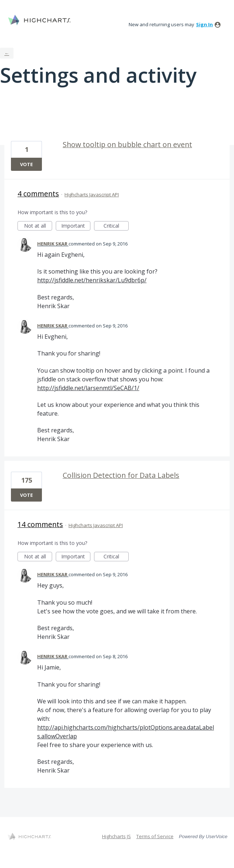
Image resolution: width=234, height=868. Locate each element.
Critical (116, 226)
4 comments (38, 194)
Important (76, 226)
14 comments (40, 524)
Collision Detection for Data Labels (121, 475)
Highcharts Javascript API (92, 195)
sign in (204, 24)
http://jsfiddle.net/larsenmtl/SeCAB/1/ (88, 388)
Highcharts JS (116, 836)
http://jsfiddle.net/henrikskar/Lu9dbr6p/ (92, 280)
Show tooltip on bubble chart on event (127, 144)
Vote (26, 164)
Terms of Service (155, 836)
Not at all (38, 226)
